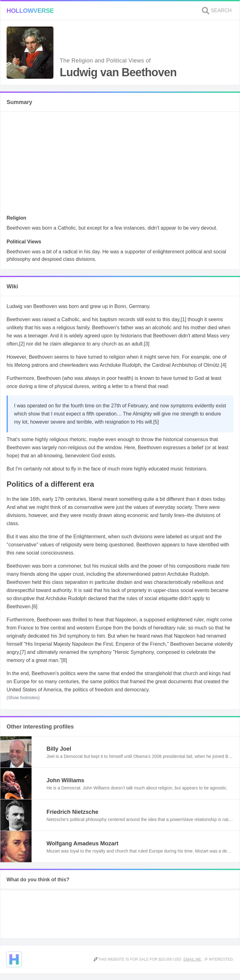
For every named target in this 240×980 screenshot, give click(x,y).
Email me (192, 959)
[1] (183, 319)
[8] (64, 660)
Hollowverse (30, 11)
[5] (156, 422)
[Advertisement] (120, 165)
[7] (23, 652)
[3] (147, 344)
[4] (224, 365)
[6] (35, 607)
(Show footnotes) (23, 698)
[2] (22, 344)
